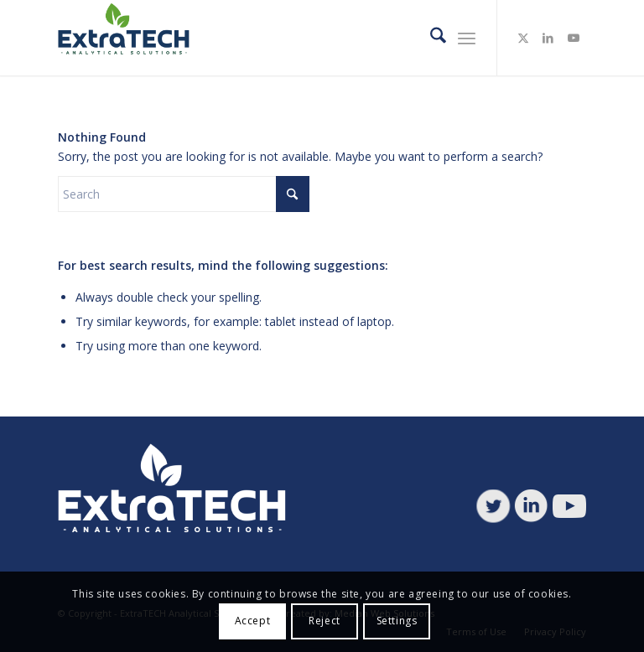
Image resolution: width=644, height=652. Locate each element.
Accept (253, 621)
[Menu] (467, 38)
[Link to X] (523, 38)
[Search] (430, 38)
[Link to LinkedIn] (548, 38)
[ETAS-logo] (127, 38)
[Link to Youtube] (574, 38)
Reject (325, 621)
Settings (397, 621)
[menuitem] (430, 38)
